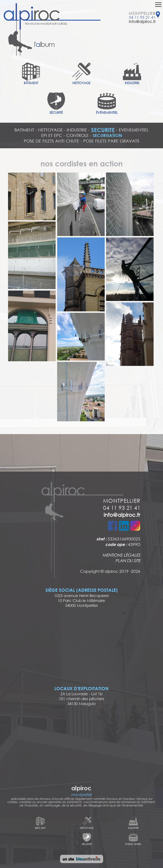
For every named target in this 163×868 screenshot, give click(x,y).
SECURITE (103, 130)
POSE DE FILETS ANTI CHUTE (51, 141)
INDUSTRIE (77, 130)
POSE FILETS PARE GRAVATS (111, 141)
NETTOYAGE (51, 130)
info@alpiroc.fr (142, 22)
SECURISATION (107, 135)
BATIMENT (24, 130)
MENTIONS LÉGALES (121, 555)
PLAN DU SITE (128, 560)
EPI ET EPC (52, 135)
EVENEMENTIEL (134, 130)
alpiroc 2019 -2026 (122, 571)
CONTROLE (77, 135)
